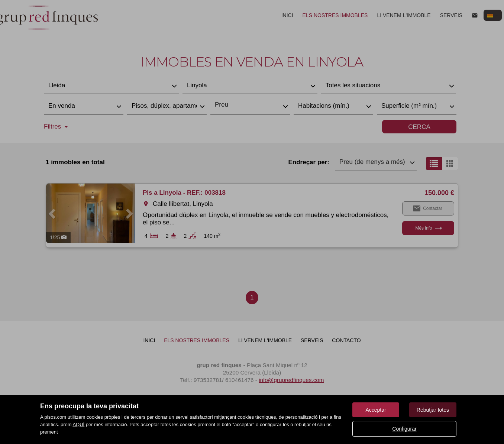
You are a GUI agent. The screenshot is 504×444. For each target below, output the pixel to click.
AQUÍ (78, 424)
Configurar (404, 429)
